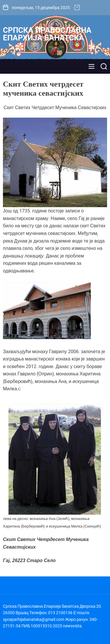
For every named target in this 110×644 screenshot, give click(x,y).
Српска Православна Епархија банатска (47, 34)
